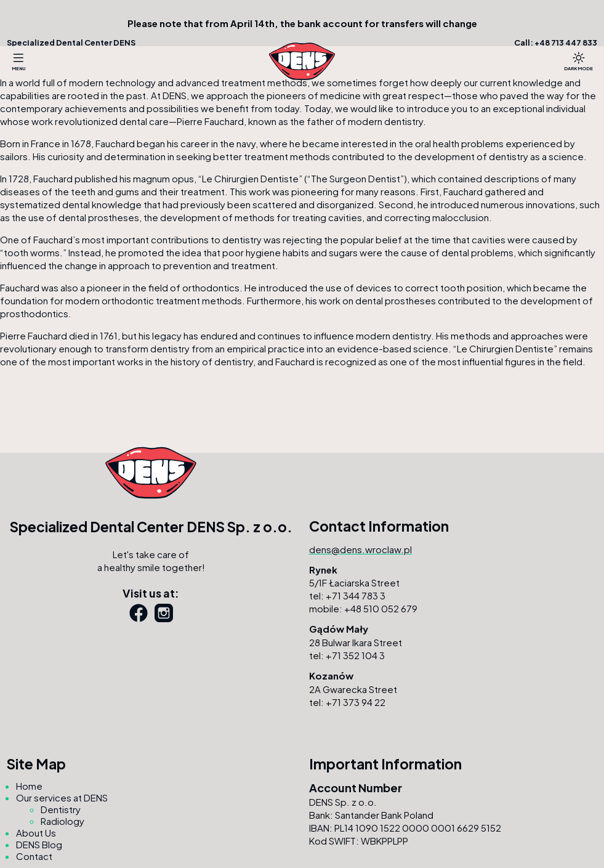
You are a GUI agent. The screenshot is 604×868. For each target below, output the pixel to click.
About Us (36, 833)
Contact (34, 856)
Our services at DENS (62, 797)
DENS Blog (39, 844)
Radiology (62, 821)
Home (29, 786)
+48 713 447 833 (566, 43)
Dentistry (61, 809)
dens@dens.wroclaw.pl (360, 549)
